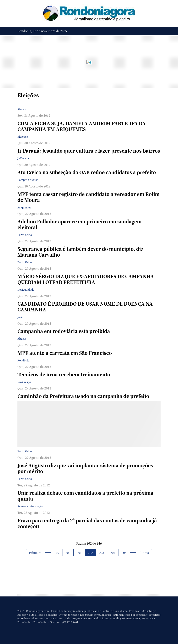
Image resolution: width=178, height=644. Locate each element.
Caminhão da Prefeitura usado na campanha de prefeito (83, 396)
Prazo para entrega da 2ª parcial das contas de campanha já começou (87, 523)
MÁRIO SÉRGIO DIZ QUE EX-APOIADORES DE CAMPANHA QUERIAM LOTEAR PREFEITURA (86, 279)
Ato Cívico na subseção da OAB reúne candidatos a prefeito (87, 172)
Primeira (35, 553)
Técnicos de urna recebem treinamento (64, 374)
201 (79, 553)
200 (68, 553)
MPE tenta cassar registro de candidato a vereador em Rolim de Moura (89, 197)
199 (57, 553)
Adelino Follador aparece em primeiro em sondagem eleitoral (80, 224)
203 (102, 553)
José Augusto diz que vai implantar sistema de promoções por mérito (85, 468)
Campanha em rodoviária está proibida (64, 331)
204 (113, 553)
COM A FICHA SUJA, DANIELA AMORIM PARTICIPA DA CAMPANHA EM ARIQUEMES (82, 126)
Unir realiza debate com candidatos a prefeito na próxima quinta (85, 496)
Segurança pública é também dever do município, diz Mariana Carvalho (80, 252)
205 (124, 553)
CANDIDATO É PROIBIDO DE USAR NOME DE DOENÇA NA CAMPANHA (85, 307)
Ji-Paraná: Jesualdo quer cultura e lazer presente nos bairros (89, 151)
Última (144, 553)
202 (90, 553)
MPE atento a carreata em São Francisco (65, 353)
